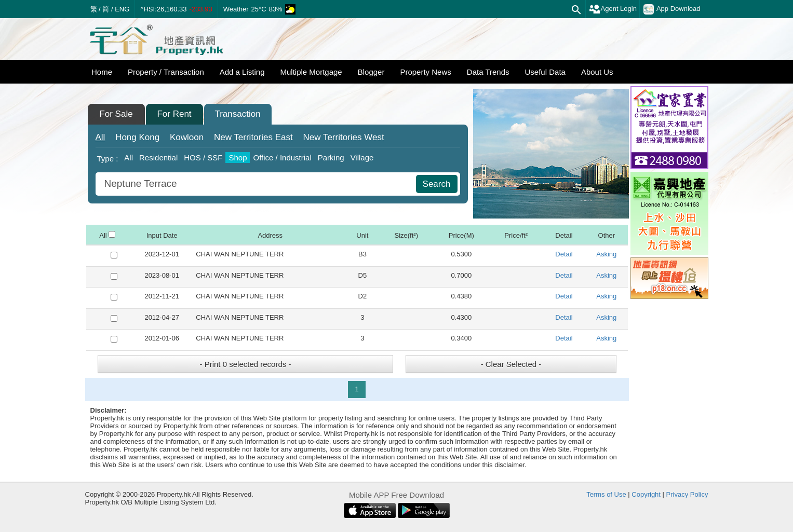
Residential (158, 158)
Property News (425, 72)
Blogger (371, 72)
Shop (238, 158)
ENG (122, 9)
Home (102, 72)
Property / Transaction (166, 72)
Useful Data (545, 72)
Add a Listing (242, 72)
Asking (606, 254)
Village (362, 158)
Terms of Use (606, 494)
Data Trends (488, 72)
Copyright (646, 494)
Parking (331, 158)
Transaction (237, 114)
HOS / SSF (203, 158)
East (253, 137)
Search (437, 184)
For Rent (174, 114)
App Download (672, 9)
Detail (564, 254)
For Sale (116, 114)
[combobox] (257, 184)
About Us (597, 72)
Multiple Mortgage (311, 72)
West (343, 137)
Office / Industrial (282, 158)
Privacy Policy (687, 494)
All (100, 137)
